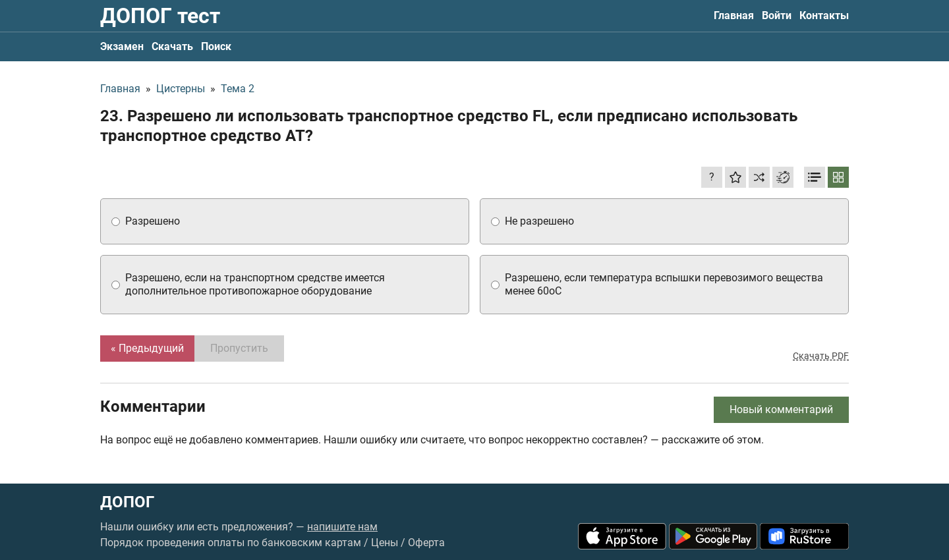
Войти (777, 15)
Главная (734, 15)
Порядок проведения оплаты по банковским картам (231, 543)
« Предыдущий (147, 348)
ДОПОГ (127, 502)
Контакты (824, 15)
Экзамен (122, 46)
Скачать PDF (821, 356)
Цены (385, 543)
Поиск (216, 46)
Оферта (426, 543)
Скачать (172, 46)
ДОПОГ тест (160, 16)
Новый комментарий (781, 409)
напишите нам (342, 527)
